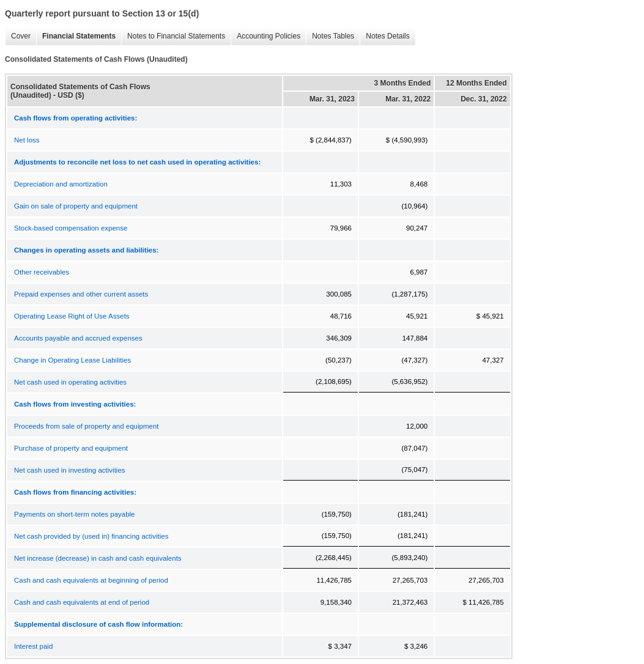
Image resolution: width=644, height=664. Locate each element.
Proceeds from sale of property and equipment (87, 426)
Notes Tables (330, 36)
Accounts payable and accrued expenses (78, 338)
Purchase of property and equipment (71, 448)
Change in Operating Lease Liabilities (72, 360)
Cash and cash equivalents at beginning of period (91, 580)
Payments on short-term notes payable (75, 514)
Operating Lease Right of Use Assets (72, 316)
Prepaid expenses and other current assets (81, 294)
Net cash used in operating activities (70, 382)
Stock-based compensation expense (71, 228)
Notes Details (384, 36)
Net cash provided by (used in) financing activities (91, 536)
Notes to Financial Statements (173, 36)
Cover (18, 36)
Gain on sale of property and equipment (76, 206)
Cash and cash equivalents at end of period (82, 602)
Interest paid (33, 646)
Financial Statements (76, 36)
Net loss (27, 140)
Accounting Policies (265, 36)
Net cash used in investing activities (70, 470)
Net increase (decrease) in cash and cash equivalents (98, 558)
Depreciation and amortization (61, 184)
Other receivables (42, 272)
